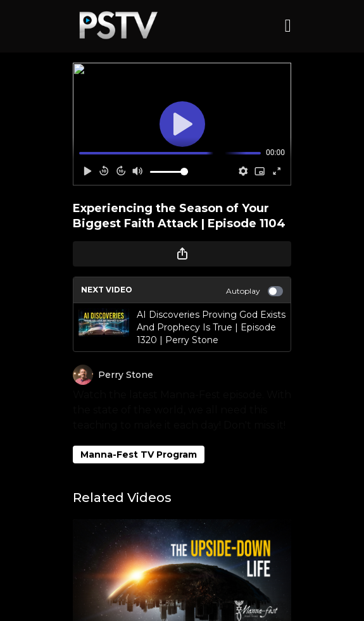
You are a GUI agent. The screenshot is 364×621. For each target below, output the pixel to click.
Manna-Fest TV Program (139, 455)
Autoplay (254, 291)
